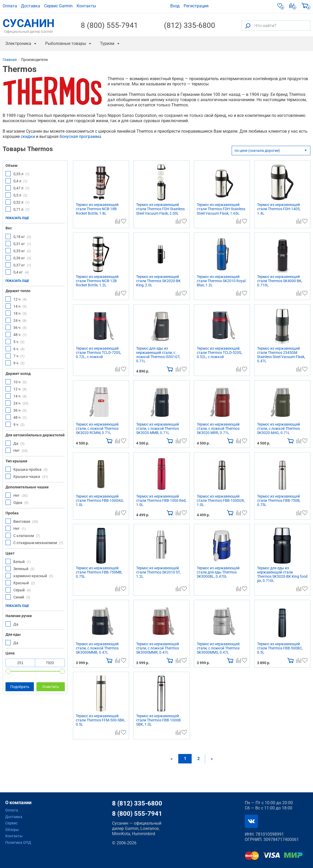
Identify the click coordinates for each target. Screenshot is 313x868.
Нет (17, 450)
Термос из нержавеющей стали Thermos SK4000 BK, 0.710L (280, 281)
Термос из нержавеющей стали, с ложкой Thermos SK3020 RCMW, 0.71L (97, 428)
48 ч (16, 334)
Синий (18, 597)
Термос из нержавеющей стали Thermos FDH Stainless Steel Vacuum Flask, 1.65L (221, 209)
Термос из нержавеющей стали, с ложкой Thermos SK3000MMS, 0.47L (218, 648)
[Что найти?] (276, 25)
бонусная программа (80, 136)
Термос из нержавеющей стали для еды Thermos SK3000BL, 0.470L (218, 572)
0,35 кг (18, 251)
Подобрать (20, 687)
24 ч (16, 320)
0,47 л (17, 188)
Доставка (31, 6)
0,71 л (17, 209)
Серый (18, 590)
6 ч (15, 349)
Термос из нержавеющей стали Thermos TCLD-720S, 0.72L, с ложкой (98, 353)
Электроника (18, 43)
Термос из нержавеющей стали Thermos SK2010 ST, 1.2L (158, 572)
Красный (20, 583)
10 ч (16, 382)
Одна (17, 502)
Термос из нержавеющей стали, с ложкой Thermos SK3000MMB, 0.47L (97, 648)
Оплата (10, 6)
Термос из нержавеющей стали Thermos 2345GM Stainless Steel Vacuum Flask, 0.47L (281, 355)
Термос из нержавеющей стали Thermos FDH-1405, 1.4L (279, 209)
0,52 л (17, 202)
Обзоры (12, 830)
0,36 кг (18, 258)
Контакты (86, 6)
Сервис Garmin (58, 6)
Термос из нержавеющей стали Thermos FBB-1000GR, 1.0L (221, 500)
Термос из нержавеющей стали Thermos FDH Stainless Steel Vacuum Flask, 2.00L (160, 209)
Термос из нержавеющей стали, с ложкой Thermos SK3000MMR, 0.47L (158, 648)
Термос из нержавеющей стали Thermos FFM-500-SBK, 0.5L (100, 720)
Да (15, 443)
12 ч (16, 299)
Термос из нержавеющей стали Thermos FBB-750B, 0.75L (279, 500)
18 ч (16, 313)
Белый (18, 561)
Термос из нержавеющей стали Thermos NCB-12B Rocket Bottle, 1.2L (97, 281)
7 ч (15, 356)
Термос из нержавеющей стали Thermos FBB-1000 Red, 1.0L (161, 500)
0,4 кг (17, 272)
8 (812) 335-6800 (137, 803)
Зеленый (20, 569)
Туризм (107, 43)
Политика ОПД (18, 843)
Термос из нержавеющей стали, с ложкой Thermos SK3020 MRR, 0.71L (218, 428)
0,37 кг (18, 265)
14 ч (16, 306)
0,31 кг (18, 244)
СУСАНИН (29, 25)
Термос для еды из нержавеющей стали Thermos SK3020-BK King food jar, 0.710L (282, 574)
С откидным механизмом (34, 542)
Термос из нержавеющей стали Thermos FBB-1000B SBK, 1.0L (158, 720)
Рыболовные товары (66, 43)
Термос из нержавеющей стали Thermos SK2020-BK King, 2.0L (158, 281)
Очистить (51, 687)
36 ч (16, 327)
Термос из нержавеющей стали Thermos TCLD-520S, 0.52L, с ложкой (219, 353)
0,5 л (16, 195)
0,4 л (16, 181)
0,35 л (17, 174)
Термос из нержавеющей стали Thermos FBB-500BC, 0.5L (280, 648)
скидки (28, 136)
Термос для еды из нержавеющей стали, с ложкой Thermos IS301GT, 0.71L (158, 355)
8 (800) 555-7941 (109, 25)
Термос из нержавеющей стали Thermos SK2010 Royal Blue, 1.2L (221, 281)
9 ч (15, 363)
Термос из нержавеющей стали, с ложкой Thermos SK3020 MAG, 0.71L (278, 428)
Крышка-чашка (27, 476)
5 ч (15, 342)
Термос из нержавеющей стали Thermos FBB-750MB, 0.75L (99, 572)
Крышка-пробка (26, 469)
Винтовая (22, 521)
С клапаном (23, 535)
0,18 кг (18, 236)
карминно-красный (29, 576)
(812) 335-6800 (190, 25)
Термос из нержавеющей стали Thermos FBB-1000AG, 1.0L (100, 500)
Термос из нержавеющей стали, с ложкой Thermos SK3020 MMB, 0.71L (158, 428)
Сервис (11, 823)
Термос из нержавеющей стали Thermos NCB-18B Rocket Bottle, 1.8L (97, 209)
